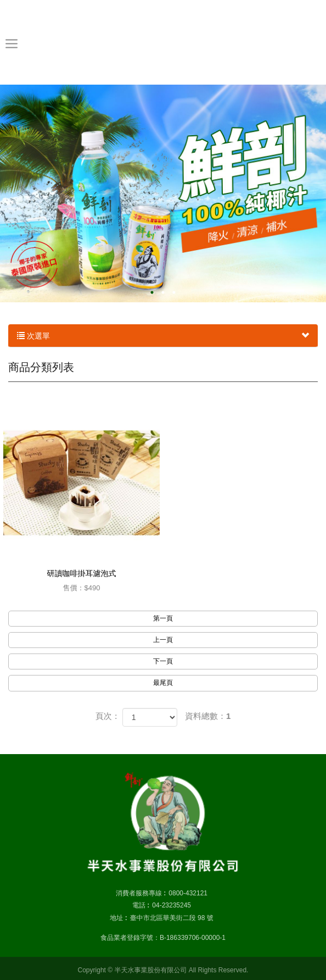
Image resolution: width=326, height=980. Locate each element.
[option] (163, 193)
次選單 (163, 336)
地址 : (118, 918)
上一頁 (163, 640)
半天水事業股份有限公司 (163, 42)
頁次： (108, 716)
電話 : (141, 905)
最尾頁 (163, 683)
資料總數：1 (208, 716)
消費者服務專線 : (141, 893)
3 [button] (174, 292)
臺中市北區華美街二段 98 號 (172, 918)
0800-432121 (188, 893)
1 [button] (152, 292)
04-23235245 (172, 905)
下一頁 (163, 661)
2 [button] (163, 292)
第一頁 (163, 618)
